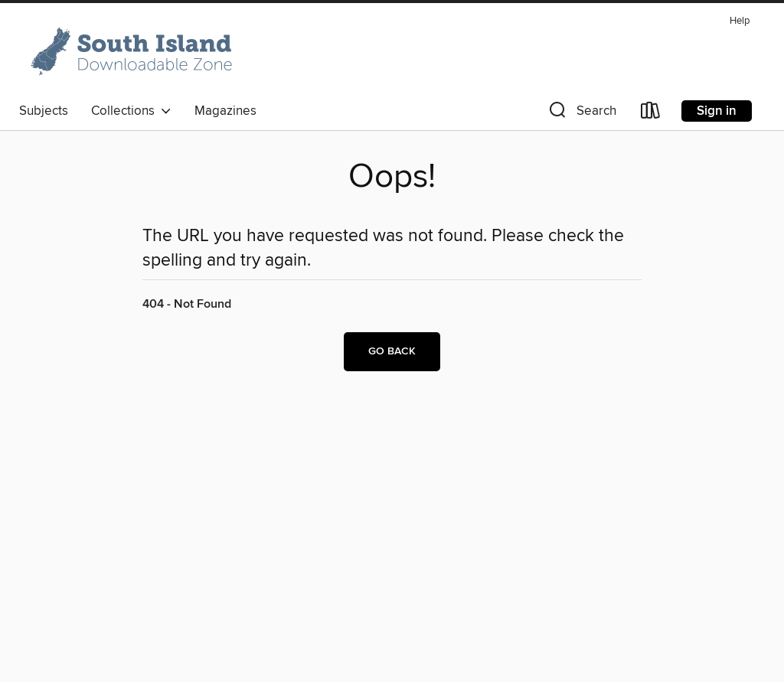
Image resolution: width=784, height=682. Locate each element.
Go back (392, 351)
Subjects (44, 111)
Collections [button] (131, 111)
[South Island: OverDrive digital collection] (134, 53)
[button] (581, 114)
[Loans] (651, 114)
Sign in (717, 111)
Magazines (225, 111)
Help (740, 21)
